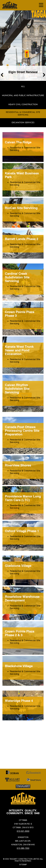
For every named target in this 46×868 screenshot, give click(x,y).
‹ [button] (2, 74)
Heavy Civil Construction (23, 105)
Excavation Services (23, 123)
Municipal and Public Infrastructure (23, 96)
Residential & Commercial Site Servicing (23, 114)
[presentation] (2, 74)
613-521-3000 (23, 831)
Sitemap (23, 865)
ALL (23, 87)
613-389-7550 (23, 848)
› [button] (44, 74)
